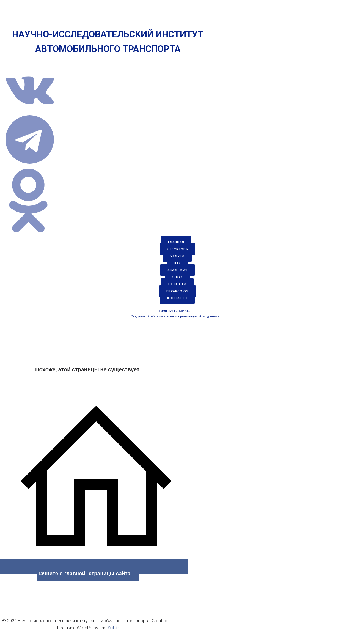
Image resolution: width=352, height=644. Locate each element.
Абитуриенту (209, 316)
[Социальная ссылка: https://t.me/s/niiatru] (32, 165)
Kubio (113, 628)
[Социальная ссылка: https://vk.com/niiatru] (32, 112)
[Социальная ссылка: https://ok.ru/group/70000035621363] (32, 235)
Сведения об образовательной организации (164, 316)
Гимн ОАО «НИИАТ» (175, 311)
